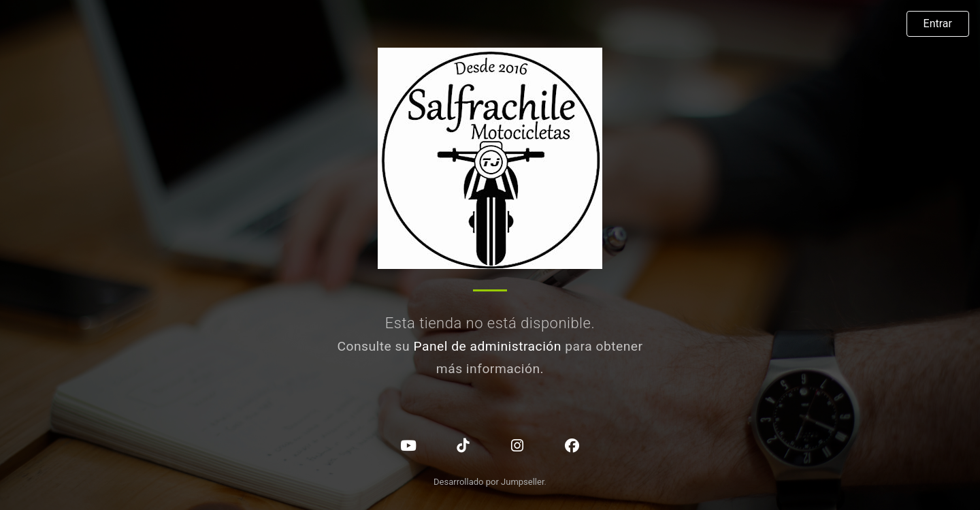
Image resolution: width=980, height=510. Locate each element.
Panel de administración (487, 346)
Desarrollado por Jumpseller (489, 482)
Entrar (938, 23)
